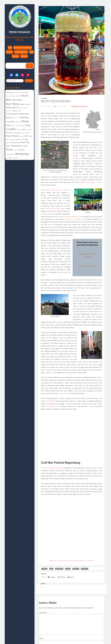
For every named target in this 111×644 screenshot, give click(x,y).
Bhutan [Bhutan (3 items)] (28, 104)
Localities (44, 98)
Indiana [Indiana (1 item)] (18, 126)
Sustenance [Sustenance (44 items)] (17, 146)
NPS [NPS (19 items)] (26, 136)
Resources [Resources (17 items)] (16, 142)
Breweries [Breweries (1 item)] (26, 108)
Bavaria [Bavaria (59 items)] (25, 96)
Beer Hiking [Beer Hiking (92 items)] (12, 104)
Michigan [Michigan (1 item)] (30, 130)
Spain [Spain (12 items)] (8, 146)
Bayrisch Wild (51, 401)
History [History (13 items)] (9, 125)
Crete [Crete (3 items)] (20, 111)
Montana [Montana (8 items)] (9, 133)
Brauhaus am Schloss (73, 219)
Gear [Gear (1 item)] (18, 118)
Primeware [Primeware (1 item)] (8, 143)
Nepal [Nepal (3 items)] (28, 133)
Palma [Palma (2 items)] (12, 140)
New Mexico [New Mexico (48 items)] (12, 136)
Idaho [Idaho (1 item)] (14, 126)
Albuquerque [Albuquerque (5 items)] (10, 92)
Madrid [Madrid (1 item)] (19, 130)
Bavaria (45, 569)
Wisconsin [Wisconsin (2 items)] (16, 158)
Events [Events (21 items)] (9, 117)
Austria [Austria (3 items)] (13, 96)
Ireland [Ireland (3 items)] (22, 125)
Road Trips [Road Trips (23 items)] (25, 142)
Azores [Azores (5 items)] (18, 96)
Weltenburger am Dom (94, 182)
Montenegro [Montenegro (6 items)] (17, 133)
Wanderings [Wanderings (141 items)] (22, 154)
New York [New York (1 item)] (22, 136)
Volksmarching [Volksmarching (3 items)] (10, 154)
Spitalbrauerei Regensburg (51, 190)
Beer (52, 569)
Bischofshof (77, 158)
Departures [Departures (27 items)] (24, 114)
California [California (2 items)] (8, 111)
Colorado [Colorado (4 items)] (14, 111)
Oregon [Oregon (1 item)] (8, 140)
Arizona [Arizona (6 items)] (26, 92)
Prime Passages (20, 32)
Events (68, 569)
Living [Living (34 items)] (27, 125)
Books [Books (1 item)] (21, 108)
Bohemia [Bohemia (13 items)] (16, 108)
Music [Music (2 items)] (24, 133)
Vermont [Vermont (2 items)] (16, 150)
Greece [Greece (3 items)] (18, 122)
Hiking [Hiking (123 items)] (25, 121)
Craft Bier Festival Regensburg (52, 468)
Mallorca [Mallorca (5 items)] (24, 129)
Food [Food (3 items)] (14, 118)
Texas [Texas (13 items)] (25, 146)
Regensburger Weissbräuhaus (69, 217)
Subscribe (29, 81)
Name (41, 638)
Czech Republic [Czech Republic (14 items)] (12, 114)
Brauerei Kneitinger (53, 208)
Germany (76, 569)
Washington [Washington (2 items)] (9, 158)
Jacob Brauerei (64, 393)
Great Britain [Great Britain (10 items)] (11, 122)
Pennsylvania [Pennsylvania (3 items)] (18, 139)
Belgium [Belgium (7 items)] (23, 104)
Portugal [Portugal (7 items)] (25, 139)
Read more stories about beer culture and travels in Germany (71, 560)
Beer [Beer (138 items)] (9, 100)
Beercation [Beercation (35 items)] (18, 100)
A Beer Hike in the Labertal (87, 266)
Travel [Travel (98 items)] (9, 149)
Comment (43, 613)
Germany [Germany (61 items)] (24, 117)
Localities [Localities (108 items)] (11, 129)
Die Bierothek (51, 406)
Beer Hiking (59, 569)
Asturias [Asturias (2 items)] (8, 96)
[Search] (29, 66)
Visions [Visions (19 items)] (22, 150)
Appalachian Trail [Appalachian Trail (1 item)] (19, 92)
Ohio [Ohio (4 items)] (30, 136)
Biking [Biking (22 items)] (9, 107)
